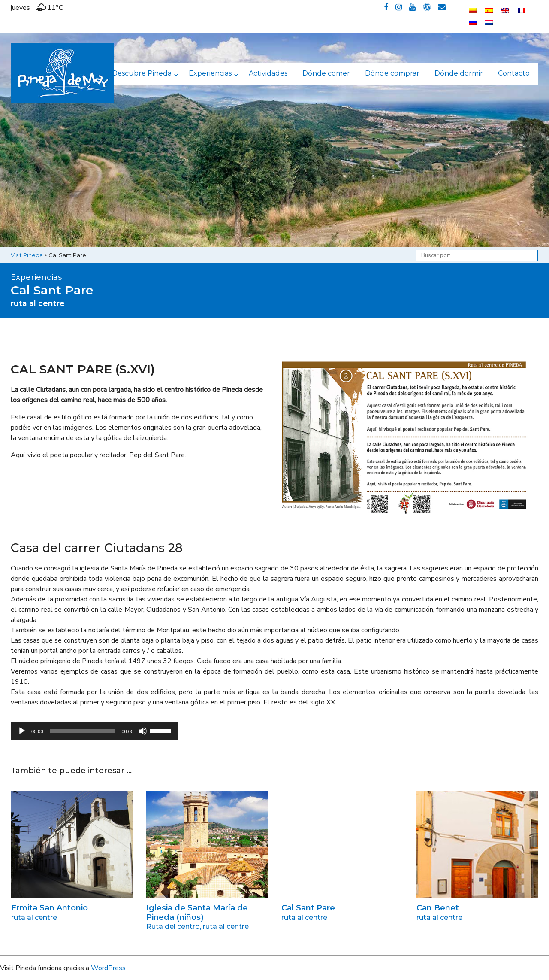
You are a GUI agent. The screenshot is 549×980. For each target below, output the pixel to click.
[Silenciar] (143, 731)
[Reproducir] (22, 731)
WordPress (108, 968)
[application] (94, 731)
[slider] (83, 731)
